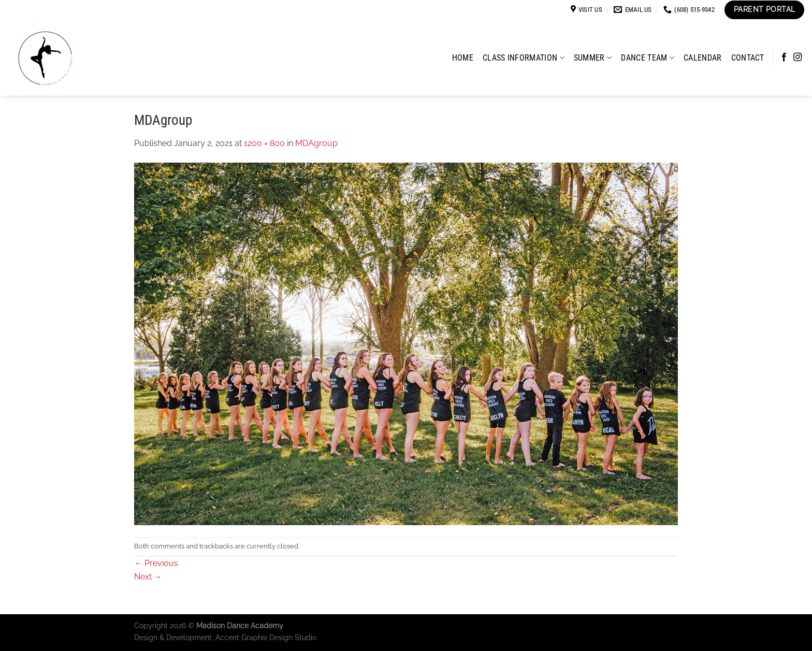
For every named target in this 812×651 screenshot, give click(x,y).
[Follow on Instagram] (798, 57)
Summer (593, 58)
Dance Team (648, 58)
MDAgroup (316, 143)
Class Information (524, 58)
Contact (748, 58)
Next (148, 577)
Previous (156, 563)
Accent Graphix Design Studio (266, 637)
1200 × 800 (264, 143)
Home (463, 58)
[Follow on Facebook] (784, 57)
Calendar (703, 58)
